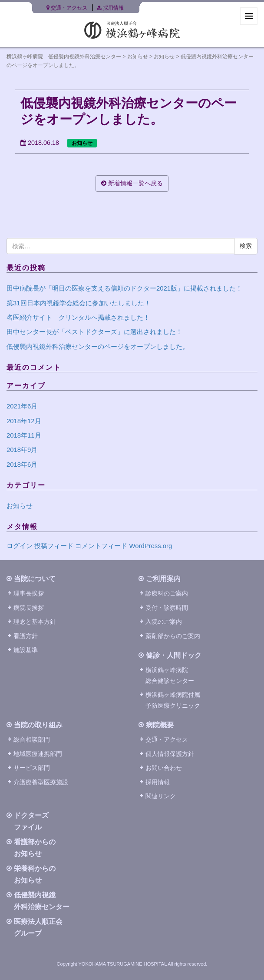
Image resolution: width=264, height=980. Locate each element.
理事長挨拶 (29, 593)
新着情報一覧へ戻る (132, 183)
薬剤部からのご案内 (173, 636)
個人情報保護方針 (170, 754)
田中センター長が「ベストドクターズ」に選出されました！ (94, 332)
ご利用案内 (163, 579)
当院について (35, 579)
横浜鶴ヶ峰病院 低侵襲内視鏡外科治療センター (64, 57)
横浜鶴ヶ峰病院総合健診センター (170, 675)
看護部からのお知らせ (35, 848)
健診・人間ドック (174, 655)
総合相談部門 (32, 739)
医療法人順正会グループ (38, 927)
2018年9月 (22, 450)
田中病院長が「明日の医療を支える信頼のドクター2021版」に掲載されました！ (124, 288)
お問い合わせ (164, 768)
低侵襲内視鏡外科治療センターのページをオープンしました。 (98, 347)
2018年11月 (24, 435)
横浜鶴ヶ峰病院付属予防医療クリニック (173, 700)
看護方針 (26, 636)
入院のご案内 (164, 622)
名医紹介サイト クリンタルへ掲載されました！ (78, 318)
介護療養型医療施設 (41, 782)
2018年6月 (22, 465)
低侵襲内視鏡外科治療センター (42, 901)
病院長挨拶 (29, 608)
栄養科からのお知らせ (35, 874)
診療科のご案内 (167, 593)
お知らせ (138, 57)
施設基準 (26, 650)
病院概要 (160, 725)
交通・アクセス (67, 8)
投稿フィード (54, 546)
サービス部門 (32, 768)
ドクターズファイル (31, 821)
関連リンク (161, 796)
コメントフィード (101, 546)
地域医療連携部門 (38, 754)
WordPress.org (150, 546)
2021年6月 (22, 406)
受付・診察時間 (167, 608)
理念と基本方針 (35, 622)
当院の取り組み (38, 725)
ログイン (20, 546)
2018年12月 (24, 421)
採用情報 (110, 8)
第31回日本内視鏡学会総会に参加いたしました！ (79, 303)
